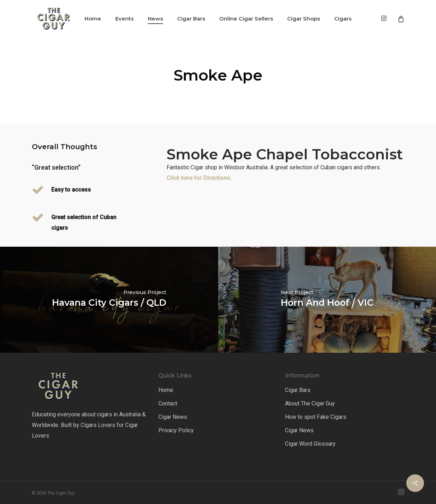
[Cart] (400, 19)
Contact (168, 403)
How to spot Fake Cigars (316, 417)
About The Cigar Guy (310, 403)
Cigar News (173, 417)
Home (166, 390)
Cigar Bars (298, 390)
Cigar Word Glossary (310, 444)
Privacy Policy (176, 430)
